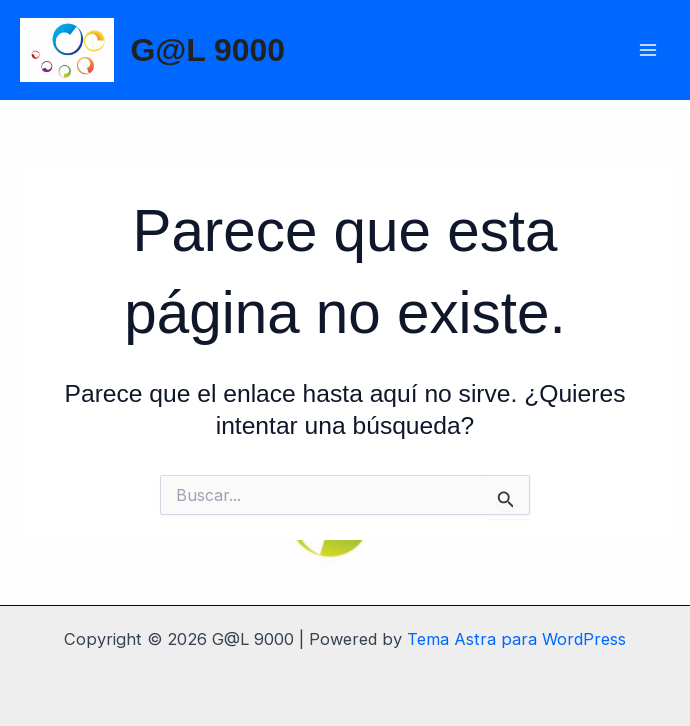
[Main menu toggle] (647, 50)
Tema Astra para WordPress (516, 639)
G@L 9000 (207, 50)
